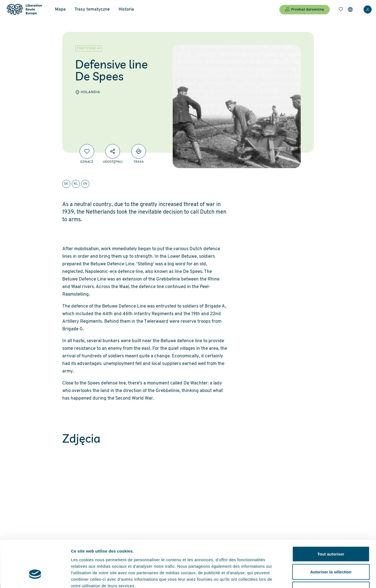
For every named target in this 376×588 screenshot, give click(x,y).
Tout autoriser (331, 517)
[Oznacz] (87, 151)
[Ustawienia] (350, 9)
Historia (126, 9)
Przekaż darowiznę (305, 9)
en (85, 184)
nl (76, 184)
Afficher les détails (298, 577)
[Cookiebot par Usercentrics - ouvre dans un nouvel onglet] (35, 577)
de (66, 184)
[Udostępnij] (113, 151)
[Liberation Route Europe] (24, 10)
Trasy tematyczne (92, 9)
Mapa (60, 9)
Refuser (331, 552)
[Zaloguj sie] (368, 9)
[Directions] (139, 151)
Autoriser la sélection (331, 535)
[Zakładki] (341, 9)
